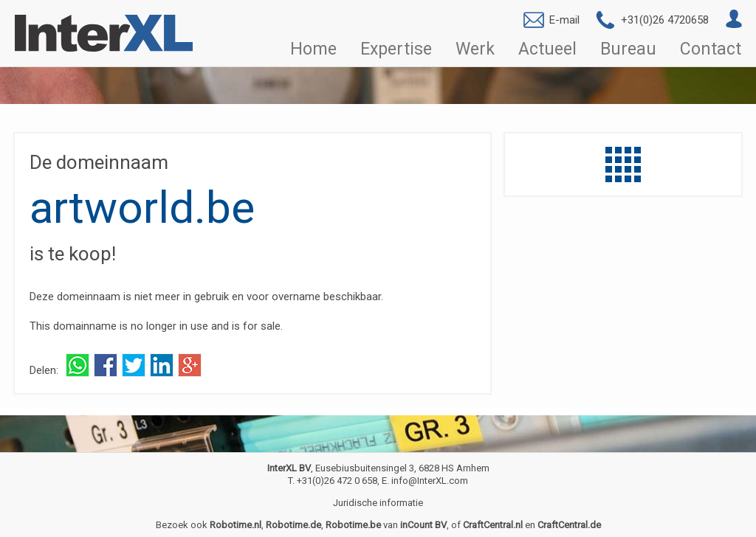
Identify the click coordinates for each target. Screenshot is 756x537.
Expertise (396, 49)
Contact (711, 49)
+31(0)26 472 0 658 (337, 481)
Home (313, 49)
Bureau (628, 49)
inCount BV (423, 525)
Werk (475, 49)
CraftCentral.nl (493, 525)
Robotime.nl (236, 525)
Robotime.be (353, 525)
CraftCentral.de (569, 525)
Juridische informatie (378, 503)
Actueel (547, 49)
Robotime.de (293, 525)
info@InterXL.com (430, 481)
